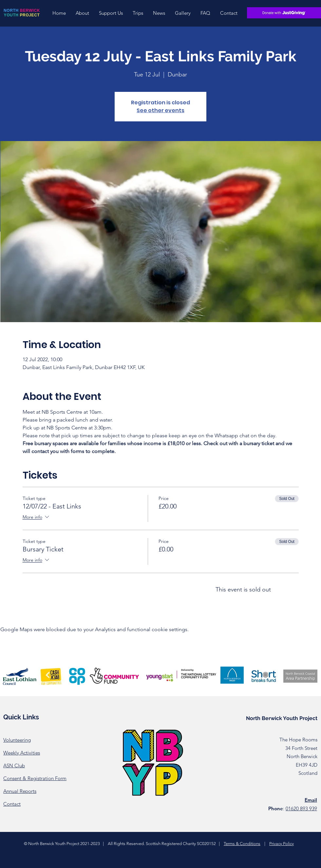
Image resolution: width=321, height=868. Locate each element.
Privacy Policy (282, 844)
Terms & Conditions (242, 844)
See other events (160, 110)
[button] (82, 13)
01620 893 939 (301, 808)
